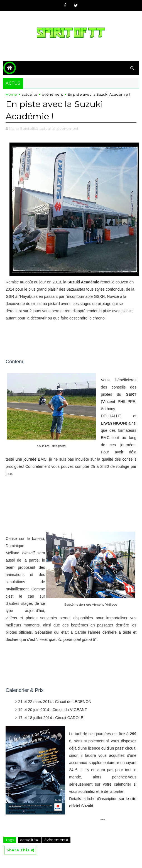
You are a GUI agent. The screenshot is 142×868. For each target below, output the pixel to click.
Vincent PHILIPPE (119, 402)
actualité (29, 94)
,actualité (47, 128)
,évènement (67, 128)
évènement (52, 94)
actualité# (30, 840)
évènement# (56, 840)
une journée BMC (31, 459)
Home (11, 94)
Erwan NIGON (113, 423)
